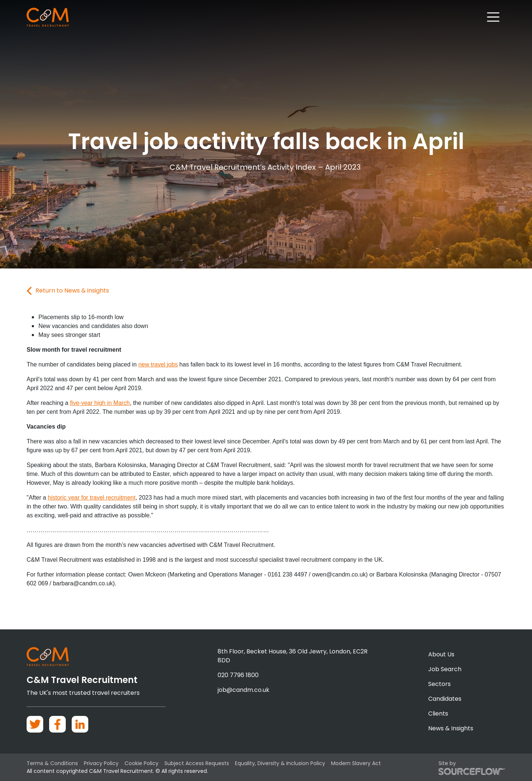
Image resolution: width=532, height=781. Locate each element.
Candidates (445, 699)
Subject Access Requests (197, 763)
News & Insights (451, 728)
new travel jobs (158, 364)
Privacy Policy (101, 763)
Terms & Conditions (52, 763)
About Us (441, 654)
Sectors (439, 684)
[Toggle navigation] (493, 17)
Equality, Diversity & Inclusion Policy (280, 763)
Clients (438, 714)
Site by (472, 767)
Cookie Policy (141, 763)
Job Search (445, 669)
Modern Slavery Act (356, 763)
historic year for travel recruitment (91, 498)
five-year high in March (100, 403)
